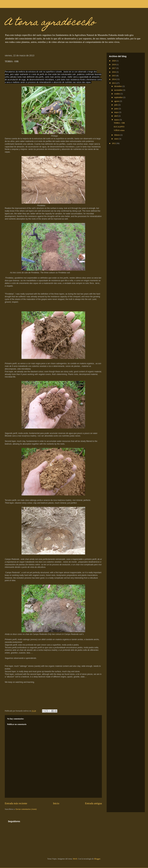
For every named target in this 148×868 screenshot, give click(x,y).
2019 (114, 65)
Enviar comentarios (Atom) (26, 809)
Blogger (97, 859)
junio (116, 109)
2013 (114, 83)
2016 (114, 72)
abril (116, 116)
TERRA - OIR (119, 123)
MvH (75, 859)
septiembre (119, 97)
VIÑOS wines (119, 130)
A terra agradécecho (50, 23)
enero (117, 139)
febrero (117, 135)
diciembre (118, 86)
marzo (117, 120)
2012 (114, 143)
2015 (114, 76)
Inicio (56, 803)
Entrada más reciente (16, 803)
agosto (117, 101)
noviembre (119, 90)
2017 (114, 68)
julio (116, 105)
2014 (114, 79)
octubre (117, 94)
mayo (117, 112)
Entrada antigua (93, 803)
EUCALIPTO (119, 127)
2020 (114, 61)
